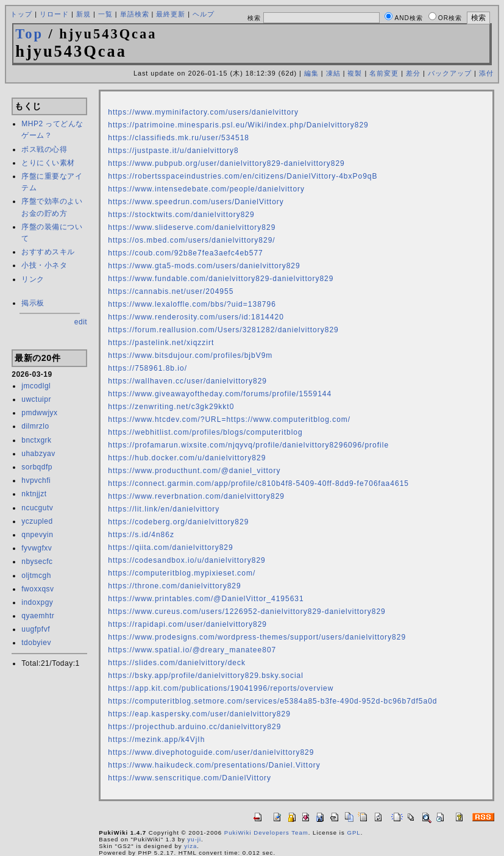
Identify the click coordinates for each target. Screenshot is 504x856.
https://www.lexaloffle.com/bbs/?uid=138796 (192, 304)
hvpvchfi (36, 480)
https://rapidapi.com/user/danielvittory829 (187, 624)
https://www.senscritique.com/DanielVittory (190, 778)
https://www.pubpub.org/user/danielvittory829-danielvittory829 (226, 163)
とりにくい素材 (48, 163)
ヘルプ (204, 14)
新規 (83, 14)
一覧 (105, 14)
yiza (190, 846)
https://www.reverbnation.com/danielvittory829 (196, 496)
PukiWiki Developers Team (266, 833)
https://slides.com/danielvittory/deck (177, 663)
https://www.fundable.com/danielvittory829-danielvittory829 (221, 279)
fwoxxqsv (37, 589)
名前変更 (384, 73)
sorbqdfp (37, 467)
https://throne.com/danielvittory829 (174, 586)
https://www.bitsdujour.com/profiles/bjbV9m (190, 355)
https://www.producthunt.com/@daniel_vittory (194, 471)
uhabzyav (38, 454)
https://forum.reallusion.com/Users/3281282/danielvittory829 (223, 330)
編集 (311, 73)
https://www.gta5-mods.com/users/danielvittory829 (204, 266)
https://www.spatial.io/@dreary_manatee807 (192, 650)
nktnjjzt (34, 494)
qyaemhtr (38, 616)
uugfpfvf (36, 629)
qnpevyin (37, 535)
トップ (21, 14)
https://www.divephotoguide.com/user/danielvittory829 (211, 752)
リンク (33, 279)
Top (29, 34)
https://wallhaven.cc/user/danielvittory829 (187, 381)
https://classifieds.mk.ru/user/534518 (179, 138)
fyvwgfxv (37, 548)
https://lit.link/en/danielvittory (164, 509)
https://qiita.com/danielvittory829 (170, 547)
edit (81, 322)
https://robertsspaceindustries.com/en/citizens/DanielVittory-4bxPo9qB (243, 176)
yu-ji (195, 839)
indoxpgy (37, 602)
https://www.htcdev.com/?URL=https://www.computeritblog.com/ (229, 419)
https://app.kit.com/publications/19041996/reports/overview (221, 688)
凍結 (333, 73)
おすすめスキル (48, 252)
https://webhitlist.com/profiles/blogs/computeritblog (205, 432)
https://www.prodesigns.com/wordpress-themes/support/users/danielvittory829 (257, 637)
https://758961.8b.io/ (147, 368)
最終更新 (171, 14)
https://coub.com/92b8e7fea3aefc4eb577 (186, 253)
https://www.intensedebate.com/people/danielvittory (206, 189)
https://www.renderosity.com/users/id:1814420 (196, 317)
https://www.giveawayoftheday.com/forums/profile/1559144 (220, 394)
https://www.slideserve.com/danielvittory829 (192, 227)
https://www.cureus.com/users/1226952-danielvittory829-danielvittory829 (247, 612)
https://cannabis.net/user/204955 (171, 291)
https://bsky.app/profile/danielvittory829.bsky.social (206, 676)
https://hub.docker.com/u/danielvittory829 (187, 458)
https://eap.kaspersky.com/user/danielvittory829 (199, 714)
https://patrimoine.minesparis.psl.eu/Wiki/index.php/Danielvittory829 (238, 125)
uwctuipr (36, 399)
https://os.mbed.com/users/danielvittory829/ (191, 240)
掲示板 (33, 303)
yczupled (37, 521)
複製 (355, 73)
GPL (353, 833)
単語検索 (135, 14)
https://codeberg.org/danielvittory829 (178, 522)
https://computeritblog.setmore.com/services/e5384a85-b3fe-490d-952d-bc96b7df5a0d (272, 701)
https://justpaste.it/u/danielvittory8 (173, 151)
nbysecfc (37, 562)
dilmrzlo (35, 426)
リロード (54, 14)
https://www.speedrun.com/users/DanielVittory (196, 202)
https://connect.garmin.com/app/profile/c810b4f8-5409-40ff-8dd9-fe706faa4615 (258, 483)
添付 (486, 73)
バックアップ (450, 73)
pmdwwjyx (39, 413)
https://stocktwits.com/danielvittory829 (181, 215)
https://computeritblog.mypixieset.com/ (182, 573)
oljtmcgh (36, 576)
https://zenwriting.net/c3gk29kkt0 (171, 407)
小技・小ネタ (44, 265)
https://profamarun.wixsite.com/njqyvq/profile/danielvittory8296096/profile (248, 445)
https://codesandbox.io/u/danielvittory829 (186, 560)
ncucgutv (37, 508)
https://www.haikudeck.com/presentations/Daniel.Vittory (214, 765)
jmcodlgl (36, 386)
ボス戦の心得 (44, 149)
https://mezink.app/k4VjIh (156, 740)
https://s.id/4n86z (141, 535)
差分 (413, 73)
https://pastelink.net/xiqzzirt (161, 343)
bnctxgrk (36, 440)
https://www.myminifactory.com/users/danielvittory (203, 112)
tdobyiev (36, 643)
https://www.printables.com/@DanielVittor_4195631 (206, 599)
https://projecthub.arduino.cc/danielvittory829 (194, 727)
